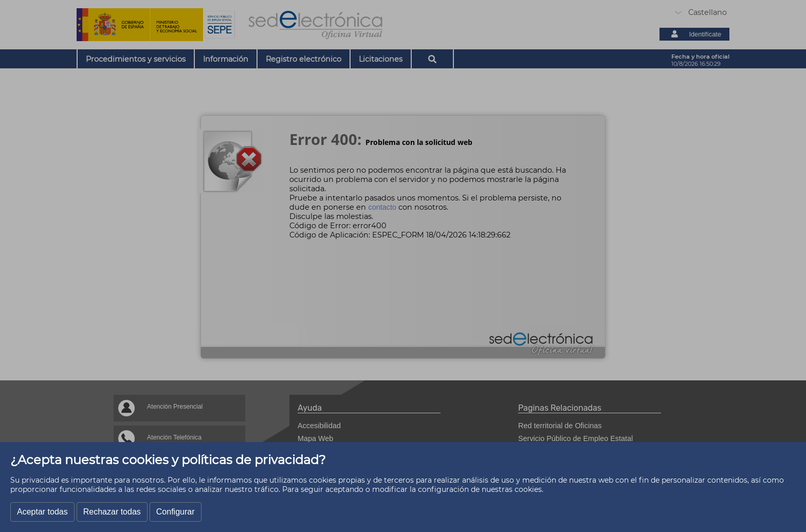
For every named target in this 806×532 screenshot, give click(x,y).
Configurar (176, 512)
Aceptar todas (42, 512)
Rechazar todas (112, 512)
